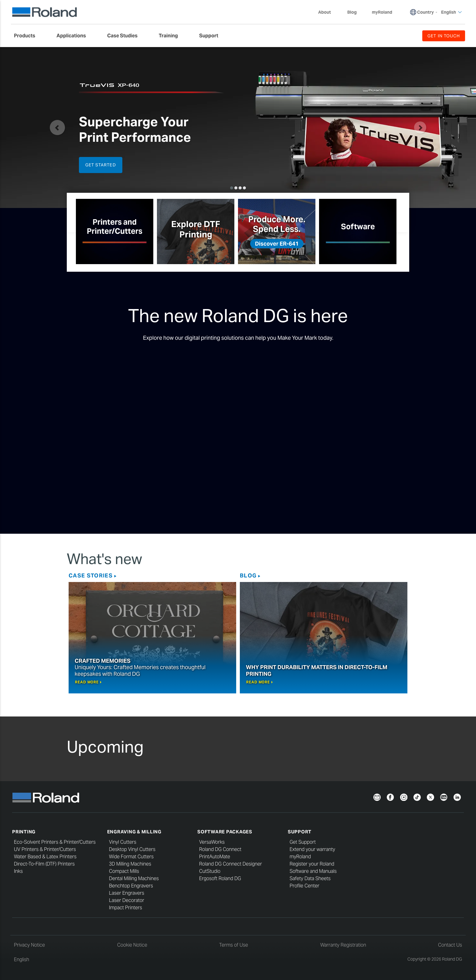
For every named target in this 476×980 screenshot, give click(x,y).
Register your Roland (312, 864)
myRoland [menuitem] (382, 12)
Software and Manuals (313, 871)
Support (300, 832)
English (22, 960)
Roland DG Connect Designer (231, 864)
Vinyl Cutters (123, 842)
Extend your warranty (312, 849)
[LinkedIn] (457, 797)
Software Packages (225, 832)
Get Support (303, 842)
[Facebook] (390, 797)
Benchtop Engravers (131, 886)
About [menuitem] (328, 12)
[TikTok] (417, 797)
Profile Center (304, 886)
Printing (24, 832)
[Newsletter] (377, 797)
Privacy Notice (29, 945)
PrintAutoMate (215, 857)
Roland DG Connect (220, 849)
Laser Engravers (127, 893)
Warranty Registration (343, 945)
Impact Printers (126, 908)
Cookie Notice (132, 945)
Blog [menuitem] (352, 12)
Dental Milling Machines (134, 878)
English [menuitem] (452, 12)
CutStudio (210, 871)
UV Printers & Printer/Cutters (45, 849)
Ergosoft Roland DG (220, 878)
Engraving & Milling (134, 832)
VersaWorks (212, 842)
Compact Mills (124, 871)
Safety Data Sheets (310, 878)
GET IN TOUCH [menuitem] (444, 36)
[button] (57, 128)
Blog (248, 575)
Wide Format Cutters (131, 857)
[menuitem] (28, 36)
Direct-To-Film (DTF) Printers (44, 864)
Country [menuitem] (425, 12)
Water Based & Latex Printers (45, 857)
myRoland (300, 857)
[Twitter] (430, 797)
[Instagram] (404, 797)
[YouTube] (444, 797)
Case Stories (91, 575)
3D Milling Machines (130, 864)
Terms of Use (234, 945)
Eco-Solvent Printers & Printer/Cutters (55, 842)
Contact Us (450, 945)
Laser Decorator (127, 900)
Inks (18, 871)
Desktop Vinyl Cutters (132, 849)
